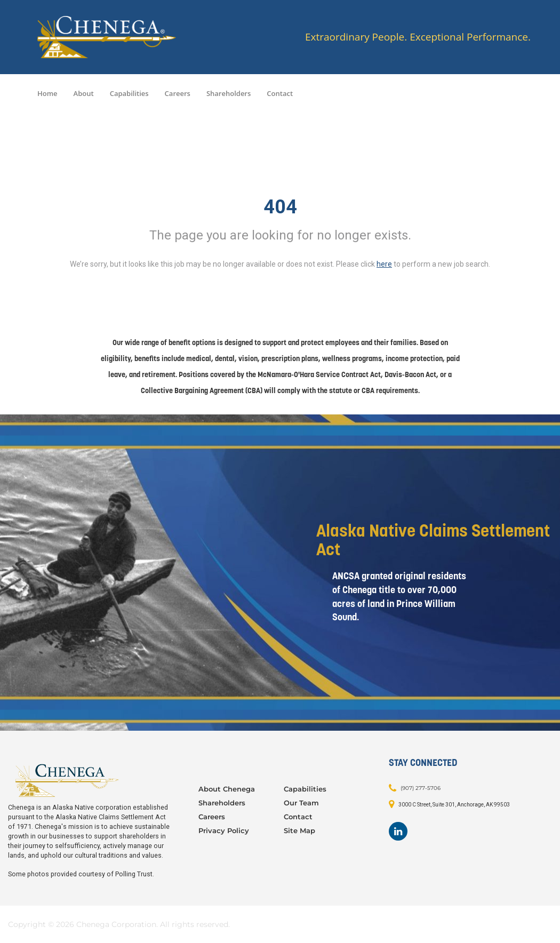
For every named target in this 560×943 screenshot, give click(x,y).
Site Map (299, 830)
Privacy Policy (224, 830)
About (84, 93)
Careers (178, 93)
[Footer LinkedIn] (398, 831)
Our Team (301, 803)
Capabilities (129, 93)
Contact (280, 93)
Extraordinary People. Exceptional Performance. (418, 37)
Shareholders (229, 93)
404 (280, 207)
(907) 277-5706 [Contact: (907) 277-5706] (421, 788)
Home (47, 93)
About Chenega (227, 789)
